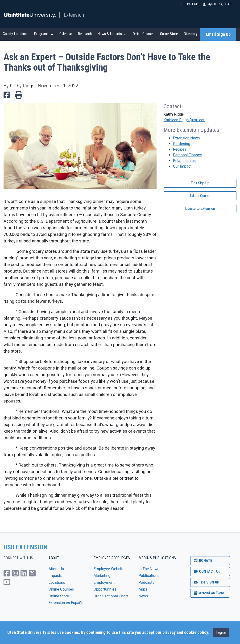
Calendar (66, 34)
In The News (149, 569)
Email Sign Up (218, 34)
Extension (74, 15)
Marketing (102, 576)
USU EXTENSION (26, 547)
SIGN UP (206, 582)
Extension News (186, 138)
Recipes (180, 149)
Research (85, 34)
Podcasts (147, 582)
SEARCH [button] (227, 4)
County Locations (16, 34)
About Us (56, 569)
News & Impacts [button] (112, 34)
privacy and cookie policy (185, 632)
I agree (221, 633)
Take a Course (200, 196)
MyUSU (209, 4)
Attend (209, 593)
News (143, 596)
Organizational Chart (111, 596)
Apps (143, 589)
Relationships (184, 161)
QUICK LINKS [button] (189, 4)
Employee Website (109, 569)
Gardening (182, 144)
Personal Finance (188, 155)
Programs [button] (44, 34)
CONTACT (207, 571)
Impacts (55, 576)
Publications (149, 576)
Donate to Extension (200, 208)
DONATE (203, 561)
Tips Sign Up (200, 183)
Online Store (169, 34)
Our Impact (182, 166)
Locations (57, 582)
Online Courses (144, 34)
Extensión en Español (66, 603)
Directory (191, 34)
